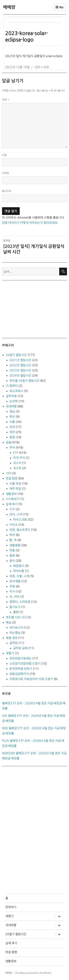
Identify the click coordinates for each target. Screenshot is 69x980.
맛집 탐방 (12, 478)
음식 (12, 561)
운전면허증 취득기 (21, 669)
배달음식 (19, 566)
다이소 (14, 525)
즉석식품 (19, 571)
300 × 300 (42, 67)
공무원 (14, 643)
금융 (8, 442)
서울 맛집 (15, 483)
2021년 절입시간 (20, 360)
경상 (12, 411)
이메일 (6, 173)
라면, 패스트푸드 (20, 530)
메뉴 (60, 7)
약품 (12, 550)
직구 (12, 591)
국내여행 (11, 406)
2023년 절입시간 (20, 370)
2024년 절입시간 (20, 375)
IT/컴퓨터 (12, 386)
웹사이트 (7, 191)
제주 (12, 432)
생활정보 (11, 494)
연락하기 (11, 907)
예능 (8, 622)
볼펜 (16, 612)
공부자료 (11, 396)
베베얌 (9, 7)
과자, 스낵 (16, 514)
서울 (12, 422)
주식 (12, 447)
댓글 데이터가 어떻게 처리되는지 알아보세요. (30, 223)
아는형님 (15, 633)
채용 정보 (12, 638)
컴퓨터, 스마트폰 (20, 602)
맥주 (12, 535)
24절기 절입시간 (16, 355)
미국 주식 (19, 458)
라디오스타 (16, 627)
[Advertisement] (35, 309)
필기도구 (15, 607)
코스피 (17, 468)
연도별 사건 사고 (16, 617)
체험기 (10, 653)
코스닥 (17, 463)
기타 (8, 473)
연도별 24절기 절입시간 (24, 381)
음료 (12, 555)
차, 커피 (14, 597)
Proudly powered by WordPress (33, 973)
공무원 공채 (20, 648)
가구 (12, 509)
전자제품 (15, 581)
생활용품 (15, 545)
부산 (12, 417)
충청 (12, 437)
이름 (4, 155)
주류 (12, 586)
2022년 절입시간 (20, 365)
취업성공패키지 (19, 674)
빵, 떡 (13, 540)
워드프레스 (16, 391)
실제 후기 (12, 504)
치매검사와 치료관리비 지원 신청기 (31, 679)
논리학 (14, 401)
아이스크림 (20, 519)
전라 (12, 427)
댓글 (6, 100)
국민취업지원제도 (20, 658)
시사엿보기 (13, 499)
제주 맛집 (15, 489)
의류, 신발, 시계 (19, 576)
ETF (16, 453)
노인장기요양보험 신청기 (25, 663)
